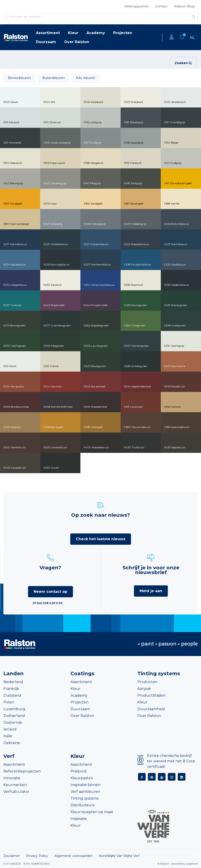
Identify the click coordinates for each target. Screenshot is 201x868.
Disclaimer (12, 856)
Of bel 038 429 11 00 (48, 603)
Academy (96, 33)
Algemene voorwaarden (74, 856)
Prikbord (78, 771)
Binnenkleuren (19, 78)
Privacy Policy (37, 856)
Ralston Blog (184, 6)
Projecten (123, 33)
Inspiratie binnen (85, 785)
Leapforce (192, 864)
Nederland (13, 682)
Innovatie (12, 778)
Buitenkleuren (53, 78)
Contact (161, 6)
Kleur (73, 33)
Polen (9, 702)
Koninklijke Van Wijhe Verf (119, 856)
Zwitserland (14, 716)
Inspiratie (79, 819)
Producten (147, 682)
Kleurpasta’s (82, 778)
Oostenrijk (13, 723)
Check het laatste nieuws (101, 539)
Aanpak (144, 689)
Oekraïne (12, 743)
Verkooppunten (137, 6)
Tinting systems (84, 798)
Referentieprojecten (22, 771)
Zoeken (183, 63)
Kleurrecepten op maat (92, 812)
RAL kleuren (86, 78)
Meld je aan (151, 591)
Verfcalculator (16, 792)
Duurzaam (46, 42)
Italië (8, 736)
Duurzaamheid (151, 709)
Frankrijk (11, 689)
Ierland (10, 729)
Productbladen (151, 695)
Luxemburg (14, 709)
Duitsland (12, 695)
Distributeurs (82, 805)
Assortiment (48, 33)
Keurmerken (15, 785)
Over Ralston (77, 42)
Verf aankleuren (85, 792)
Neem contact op (50, 592)
